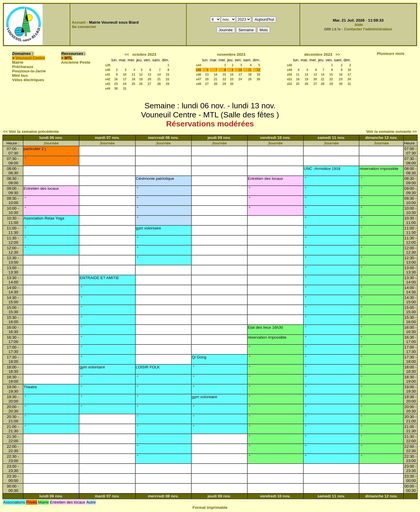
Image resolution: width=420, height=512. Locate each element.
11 (134, 74)
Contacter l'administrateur (368, 29)
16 (116, 79)
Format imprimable (210, 507)
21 (159, 79)
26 (141, 84)
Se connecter (84, 27)
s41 (108, 74)
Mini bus (20, 75)
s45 (199, 70)
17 (125, 79)
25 (134, 84)
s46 (199, 74)
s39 (108, 65)
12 (141, 74)
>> (338, 54)
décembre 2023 (318, 54)
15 (167, 74)
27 (149, 84)
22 (167, 79)
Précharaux (23, 67)
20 (149, 79)
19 (141, 79)
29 (167, 84)
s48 (199, 84)
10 (125, 74)
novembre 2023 (231, 54)
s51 (289, 79)
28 (159, 84)
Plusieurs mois (391, 54)
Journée (51, 143)
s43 (108, 84)
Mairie (18, 62)
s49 (289, 70)
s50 (289, 74)
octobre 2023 (144, 54)
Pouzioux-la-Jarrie (29, 71)
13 (149, 74)
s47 (199, 79)
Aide (359, 25)
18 (134, 79)
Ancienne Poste (76, 62)
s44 (108, 88)
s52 (289, 84)
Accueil (79, 22)
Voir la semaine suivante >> (391, 132)
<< (127, 54)
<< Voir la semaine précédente (31, 132)
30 (116, 88)
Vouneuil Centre (30, 58)
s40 (108, 70)
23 (116, 84)
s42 (108, 79)
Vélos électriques (28, 80)
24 (125, 84)
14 (159, 74)
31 (125, 88)
